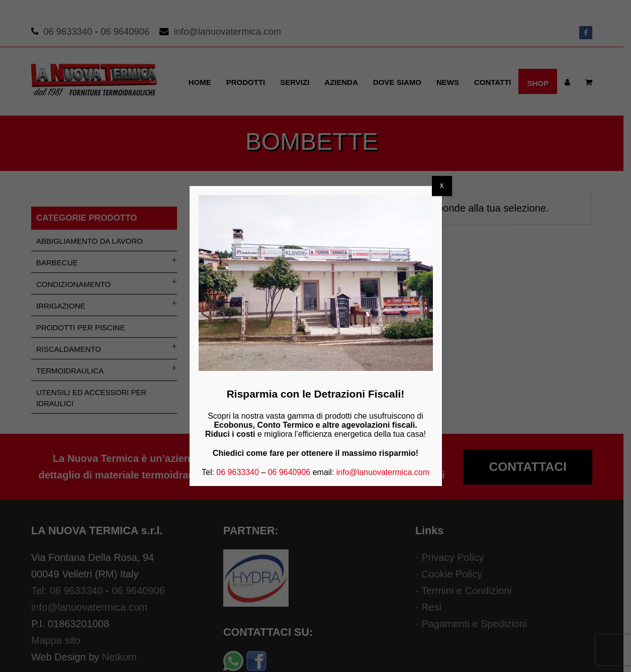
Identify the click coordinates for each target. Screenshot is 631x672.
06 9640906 (289, 472)
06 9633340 (238, 472)
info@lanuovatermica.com (383, 472)
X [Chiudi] (441, 186)
